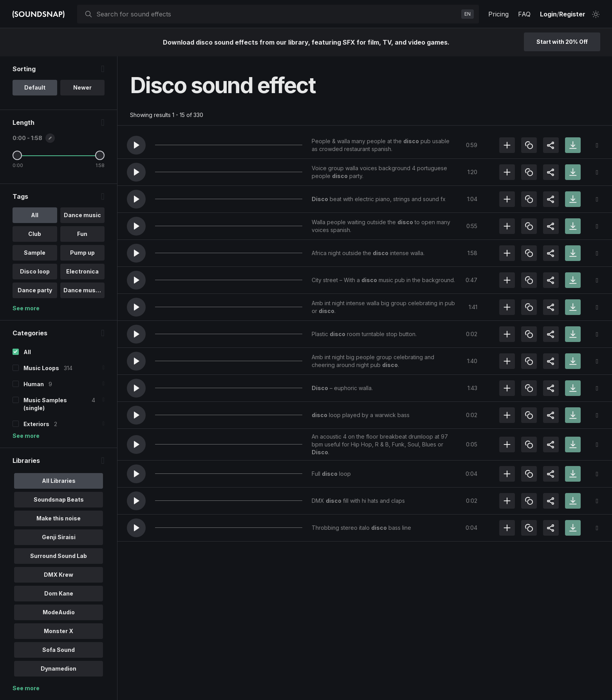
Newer (82, 87)
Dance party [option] (35, 290)
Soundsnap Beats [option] (59, 499)
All (27, 352)
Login (548, 14)
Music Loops (41, 368)
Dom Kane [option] (59, 593)
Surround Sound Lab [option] (59, 556)
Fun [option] (82, 234)
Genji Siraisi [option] (59, 537)
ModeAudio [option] (59, 612)
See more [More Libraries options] (26, 688)
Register (572, 14)
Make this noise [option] (59, 518)
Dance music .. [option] (84, 290)
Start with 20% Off (562, 42)
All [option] (35, 215)
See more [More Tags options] (26, 308)
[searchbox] (277, 14)
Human (34, 384)
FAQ (524, 14)
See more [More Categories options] (26, 436)
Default (35, 87)
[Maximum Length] (100, 155)
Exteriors (36, 424)
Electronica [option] (82, 271)
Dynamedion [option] (59, 669)
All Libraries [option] (59, 481)
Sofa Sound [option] (59, 650)
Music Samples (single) (45, 404)
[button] (136, 145)
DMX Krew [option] (59, 575)
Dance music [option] (82, 215)
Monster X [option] (59, 631)
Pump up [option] (82, 253)
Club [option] (35, 234)
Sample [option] (35, 253)
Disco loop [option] (35, 271)
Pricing (498, 14)
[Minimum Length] (17, 155)
